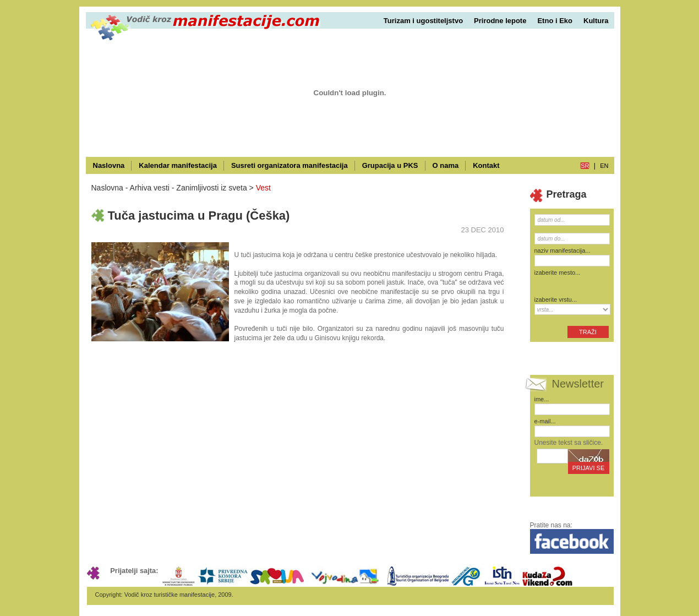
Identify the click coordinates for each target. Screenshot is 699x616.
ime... (542, 399)
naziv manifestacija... (563, 250)
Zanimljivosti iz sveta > (215, 188)
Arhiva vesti (150, 188)
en (604, 166)
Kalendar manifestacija (178, 165)
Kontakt (486, 165)
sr (585, 166)
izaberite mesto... (558, 272)
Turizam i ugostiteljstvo (423, 21)
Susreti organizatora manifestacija (290, 165)
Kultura (596, 21)
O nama (446, 165)
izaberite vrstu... (556, 299)
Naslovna (109, 165)
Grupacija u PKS (390, 165)
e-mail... (545, 421)
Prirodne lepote (500, 21)
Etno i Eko (555, 21)
